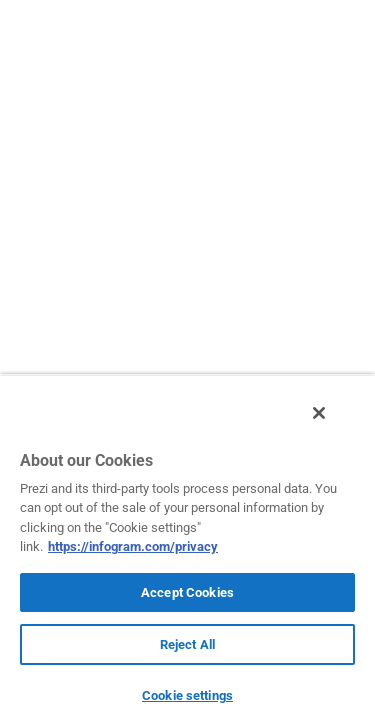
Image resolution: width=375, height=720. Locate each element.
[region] (187, 552)
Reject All (187, 644)
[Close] (333, 423)
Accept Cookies (187, 592)
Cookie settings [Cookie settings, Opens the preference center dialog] (187, 695)
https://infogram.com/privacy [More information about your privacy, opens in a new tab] (133, 546)
